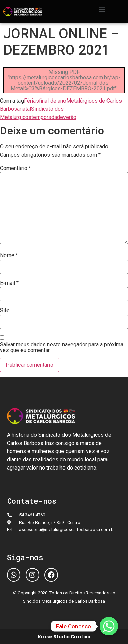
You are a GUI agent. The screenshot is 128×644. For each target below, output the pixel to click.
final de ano (53, 101)
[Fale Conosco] (109, 626)
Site (5, 311)
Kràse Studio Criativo (64, 637)
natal (25, 109)
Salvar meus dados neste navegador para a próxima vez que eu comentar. (62, 347)
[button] (102, 9)
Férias (31, 101)
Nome (9, 255)
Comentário (16, 168)
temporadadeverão (54, 117)
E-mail (9, 283)
